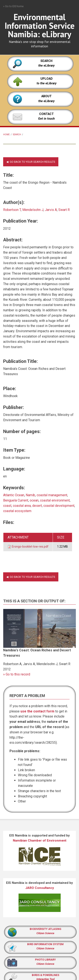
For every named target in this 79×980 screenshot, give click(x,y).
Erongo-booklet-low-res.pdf (30, 547)
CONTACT (46, 114)
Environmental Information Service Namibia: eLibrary (40, 26)
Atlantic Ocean (14, 495)
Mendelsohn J (33, 210)
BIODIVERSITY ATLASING (46, 929)
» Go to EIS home (13, 6)
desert (37, 506)
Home (6, 135)
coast (7, 506)
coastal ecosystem (17, 511)
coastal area (22, 506)
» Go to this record (17, 674)
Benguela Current (16, 500)
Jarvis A (51, 210)
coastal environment (55, 500)
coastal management (52, 495)
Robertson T (12, 210)
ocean (34, 500)
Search (17, 135)
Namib (30, 495)
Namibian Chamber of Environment (40, 841)
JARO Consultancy (40, 888)
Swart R (64, 210)
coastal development (59, 506)
